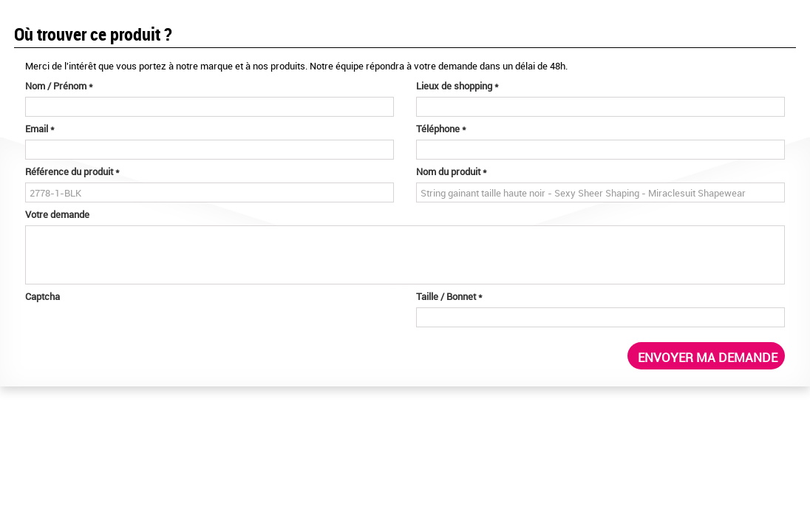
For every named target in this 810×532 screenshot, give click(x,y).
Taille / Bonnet (449, 296)
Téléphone (441, 129)
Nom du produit (452, 171)
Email (40, 129)
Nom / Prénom (59, 86)
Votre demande (57, 214)
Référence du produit (72, 171)
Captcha (42, 296)
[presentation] (137, 336)
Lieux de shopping (457, 86)
